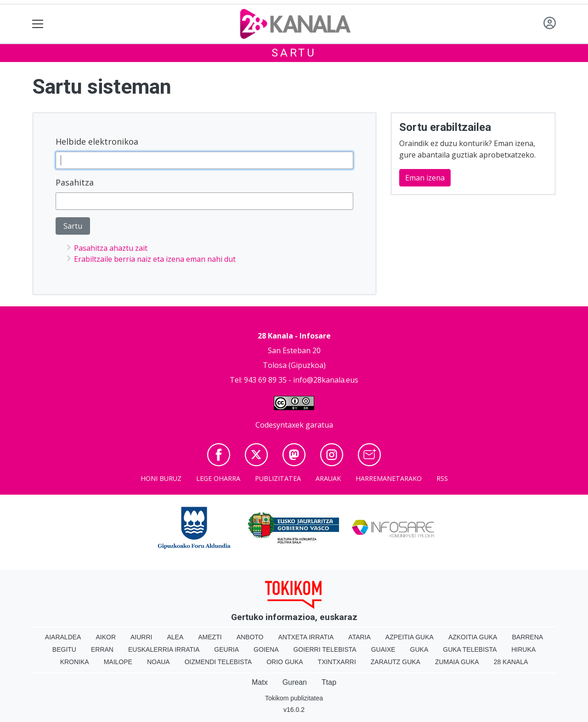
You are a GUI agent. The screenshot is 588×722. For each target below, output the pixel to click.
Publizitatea (278, 478)
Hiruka (523, 649)
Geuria (226, 649)
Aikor (106, 637)
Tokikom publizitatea (294, 698)
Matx (260, 682)
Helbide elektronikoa (97, 141)
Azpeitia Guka (410, 637)
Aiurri (141, 637)
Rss (442, 478)
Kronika (75, 662)
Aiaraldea (63, 637)
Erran (102, 649)
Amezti (210, 637)
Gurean (295, 682)
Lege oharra (218, 478)
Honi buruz (161, 478)
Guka (419, 649)
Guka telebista (470, 649)
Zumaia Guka (457, 662)
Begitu (64, 649)
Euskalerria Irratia (164, 649)
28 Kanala (511, 662)
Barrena (527, 637)
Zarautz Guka (396, 662)
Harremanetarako (389, 478)
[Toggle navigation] (38, 24)
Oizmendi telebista (218, 662)
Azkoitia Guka (473, 637)
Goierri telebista (325, 649)
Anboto (250, 637)
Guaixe (383, 649)
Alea (175, 637)
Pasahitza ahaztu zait (111, 248)
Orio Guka (285, 662)
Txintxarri (337, 662)
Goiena (266, 649)
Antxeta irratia (306, 637)
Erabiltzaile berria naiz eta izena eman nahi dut (155, 259)
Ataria (359, 637)
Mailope (118, 662)
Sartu (294, 53)
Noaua (158, 662)
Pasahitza (75, 182)
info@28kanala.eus (326, 380)
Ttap (329, 682)
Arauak (328, 478)
